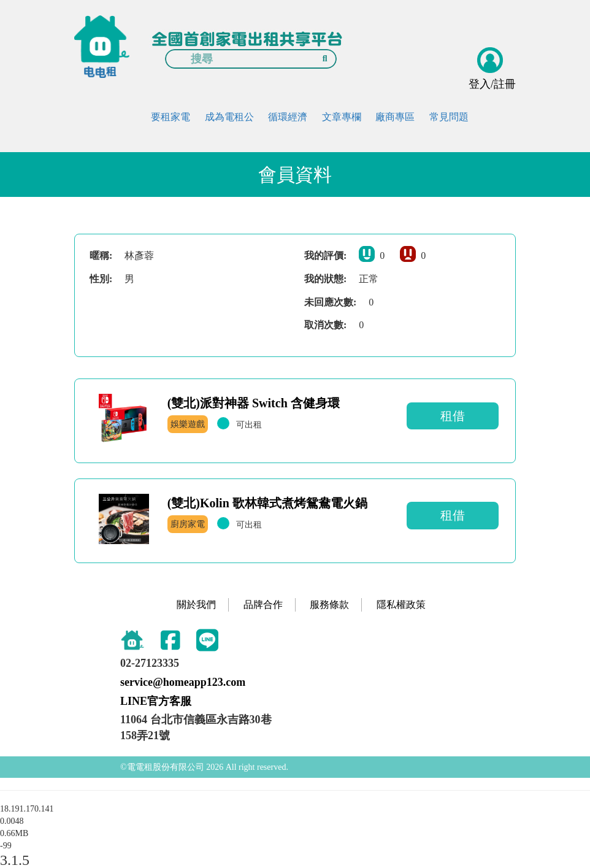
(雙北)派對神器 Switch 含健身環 (254, 403)
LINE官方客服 (156, 701)
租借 (453, 416)
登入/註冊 (492, 84)
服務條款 (329, 605)
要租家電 (170, 117)
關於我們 (196, 605)
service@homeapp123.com (183, 682)
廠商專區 (395, 117)
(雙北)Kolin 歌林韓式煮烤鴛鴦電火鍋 (267, 503)
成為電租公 (229, 117)
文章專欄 (342, 117)
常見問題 (449, 117)
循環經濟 (288, 117)
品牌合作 (263, 605)
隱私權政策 (401, 605)
